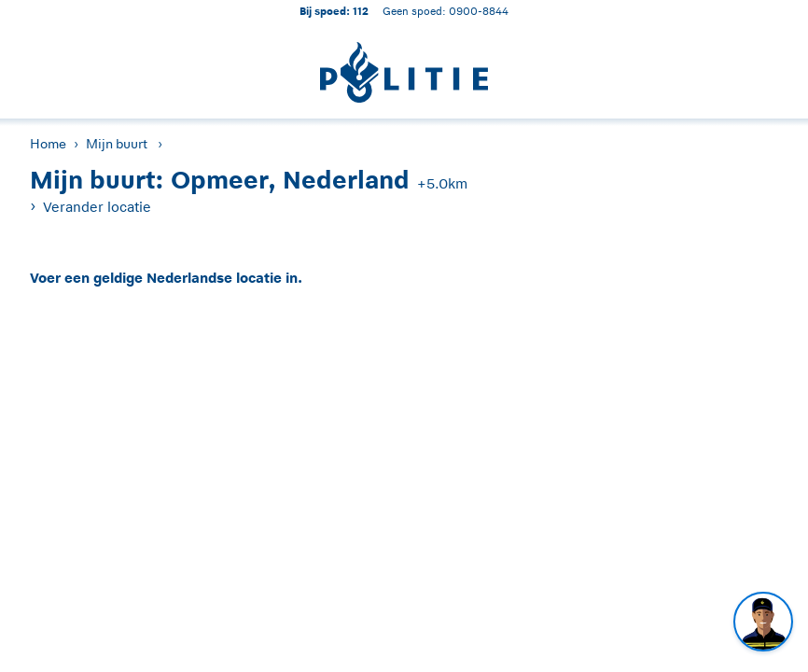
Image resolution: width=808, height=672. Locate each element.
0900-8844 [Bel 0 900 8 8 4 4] (479, 11)
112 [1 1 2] (361, 11)
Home (48, 144)
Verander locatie (97, 207)
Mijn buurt (117, 144)
